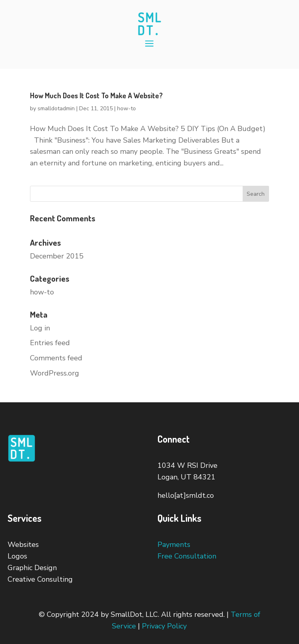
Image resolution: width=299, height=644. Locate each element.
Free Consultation (187, 556)
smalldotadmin (56, 108)
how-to (127, 108)
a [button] (149, 44)
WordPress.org (55, 373)
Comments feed (56, 358)
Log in (40, 328)
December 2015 (57, 256)
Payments (174, 545)
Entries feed (50, 343)
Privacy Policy (164, 626)
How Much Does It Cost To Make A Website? (96, 95)
